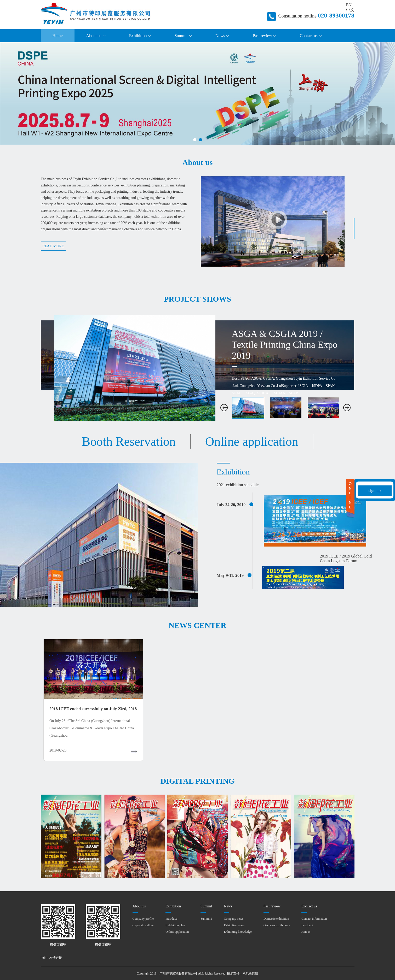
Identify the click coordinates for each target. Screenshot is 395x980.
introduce (171, 919)
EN (349, 5)
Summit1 (206, 919)
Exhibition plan (175, 925)
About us (96, 36)
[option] (198, 368)
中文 (350, 10)
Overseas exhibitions (277, 925)
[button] (224, 408)
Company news (234, 919)
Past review (265, 36)
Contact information (314, 919)
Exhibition (140, 36)
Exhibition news (234, 925)
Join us (306, 932)
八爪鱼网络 (250, 973)
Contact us (311, 36)
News (222, 36)
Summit (183, 36)
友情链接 (56, 958)
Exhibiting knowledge (238, 932)
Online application (177, 932)
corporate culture (143, 925)
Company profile (143, 919)
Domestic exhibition (276, 919)
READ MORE (53, 246)
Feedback (307, 925)
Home (58, 36)
